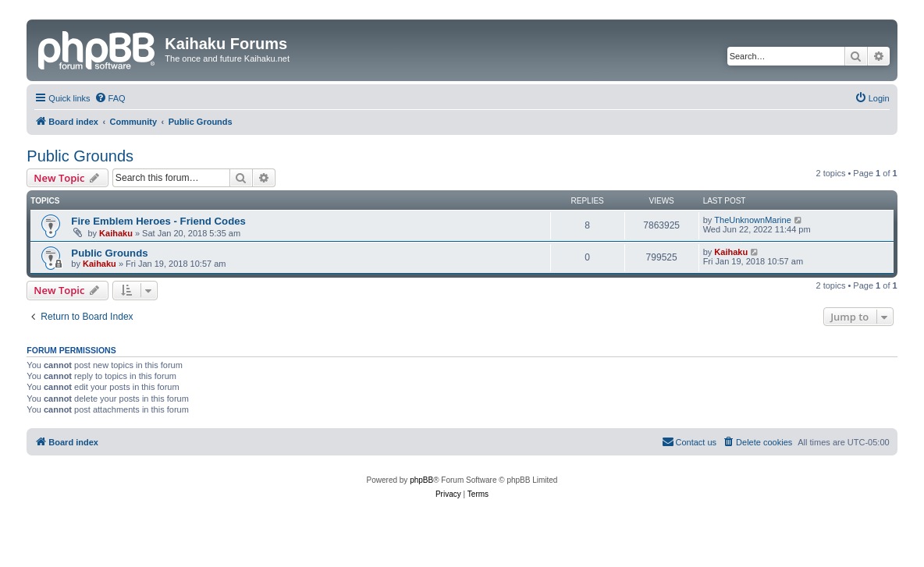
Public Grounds (80, 156)
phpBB (421, 480)
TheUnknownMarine (752, 220)
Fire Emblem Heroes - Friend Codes (158, 221)
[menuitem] (110, 98)
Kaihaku (116, 233)
